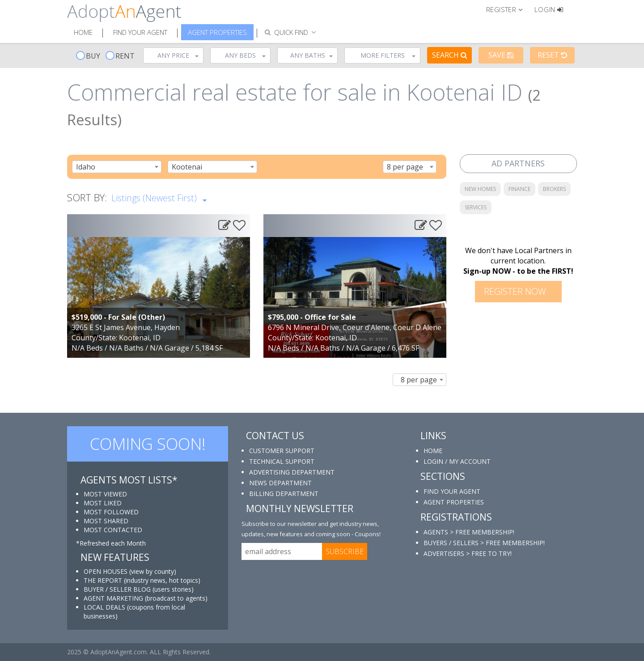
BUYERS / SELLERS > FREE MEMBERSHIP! (484, 543)
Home (83, 32)
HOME (433, 451)
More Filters (388, 55)
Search (450, 55)
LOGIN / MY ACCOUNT (457, 461)
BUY (88, 56)
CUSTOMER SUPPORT (282, 451)
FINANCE (519, 189)
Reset (552, 55)
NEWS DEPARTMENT (280, 483)
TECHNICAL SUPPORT (282, 461)
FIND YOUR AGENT (452, 491)
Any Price (178, 55)
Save (501, 55)
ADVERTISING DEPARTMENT (292, 472)
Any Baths (312, 55)
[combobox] (117, 167)
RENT (120, 56)
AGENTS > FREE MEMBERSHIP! (469, 532)
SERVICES (476, 207)
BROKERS (554, 189)
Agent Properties (217, 32)
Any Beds (245, 55)
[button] (508, 9)
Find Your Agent (140, 32)
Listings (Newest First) (159, 197)
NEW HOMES (480, 189)
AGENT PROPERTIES (454, 502)
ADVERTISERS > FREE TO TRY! (468, 553)
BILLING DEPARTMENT (284, 494)
